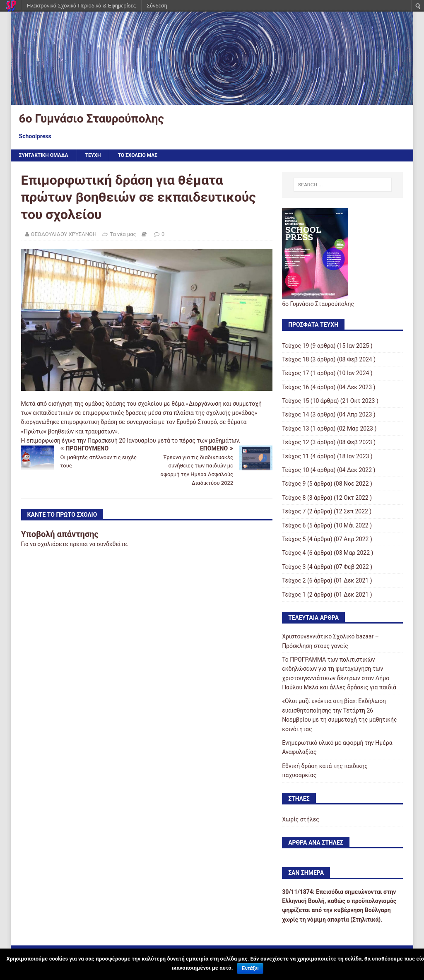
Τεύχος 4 (294, 553)
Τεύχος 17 (295, 373)
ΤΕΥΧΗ (93, 155)
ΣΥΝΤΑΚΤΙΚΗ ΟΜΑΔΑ (44, 155)
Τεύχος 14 (295, 414)
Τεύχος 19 (295, 346)
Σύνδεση (157, 6)
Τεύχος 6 (294, 525)
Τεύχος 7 (294, 511)
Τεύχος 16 (295, 387)
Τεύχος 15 (295, 401)
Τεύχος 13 (295, 429)
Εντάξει (250, 968)
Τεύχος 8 (294, 498)
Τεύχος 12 (295, 442)
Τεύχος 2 (294, 580)
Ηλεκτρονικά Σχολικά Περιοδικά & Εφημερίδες (81, 6)
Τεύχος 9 (294, 484)
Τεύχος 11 (295, 456)
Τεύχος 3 (294, 567)
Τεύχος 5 (294, 539)
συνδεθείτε (112, 544)
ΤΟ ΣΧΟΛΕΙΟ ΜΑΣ (137, 155)
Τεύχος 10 (295, 470)
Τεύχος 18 (295, 359)
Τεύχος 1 (294, 595)
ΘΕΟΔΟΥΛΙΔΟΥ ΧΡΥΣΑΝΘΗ (64, 234)
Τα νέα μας (123, 234)
